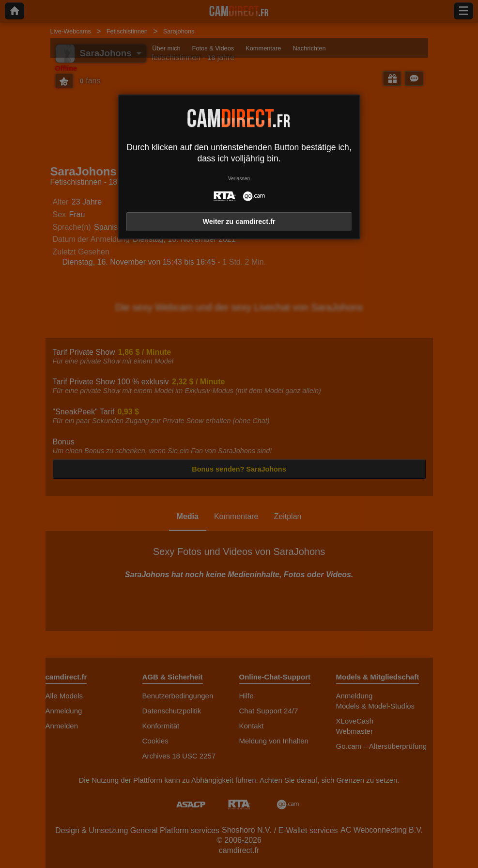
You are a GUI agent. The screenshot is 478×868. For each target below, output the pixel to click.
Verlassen (239, 179)
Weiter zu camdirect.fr (239, 221)
